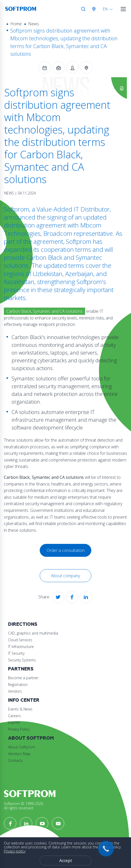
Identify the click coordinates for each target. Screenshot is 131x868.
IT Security (16, 653)
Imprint (14, 722)
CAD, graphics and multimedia (33, 633)
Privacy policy (15, 851)
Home (16, 24)
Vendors (15, 691)
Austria (95, 9)
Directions (23, 624)
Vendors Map (19, 754)
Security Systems (22, 660)
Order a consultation (66, 550)
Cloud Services (20, 640)
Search (83, 9)
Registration (18, 685)
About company (65, 576)
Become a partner (23, 678)
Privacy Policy (19, 729)
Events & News (20, 709)
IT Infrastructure (21, 647)
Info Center (24, 700)
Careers (14, 716)
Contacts (15, 760)
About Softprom (31, 738)
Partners (21, 669)
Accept (66, 861)
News (34, 24)
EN (105, 9)
